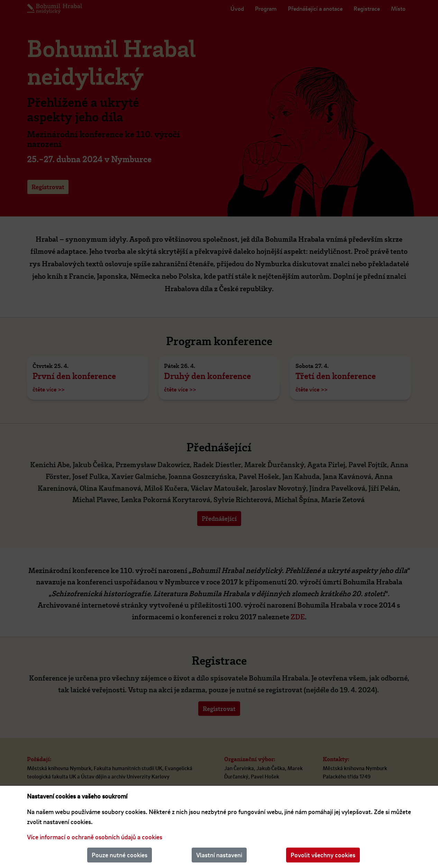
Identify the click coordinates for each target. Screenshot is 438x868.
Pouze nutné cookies (120, 855)
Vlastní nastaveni (219, 855)
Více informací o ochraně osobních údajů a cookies (95, 837)
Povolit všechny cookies (323, 855)
